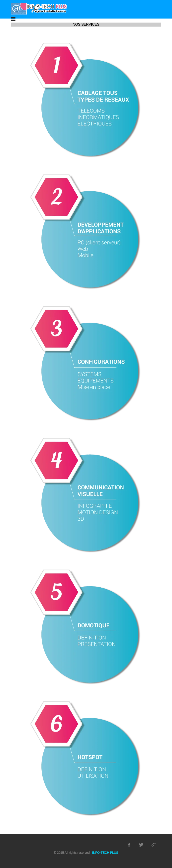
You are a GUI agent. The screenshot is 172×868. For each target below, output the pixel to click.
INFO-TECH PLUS (105, 853)
